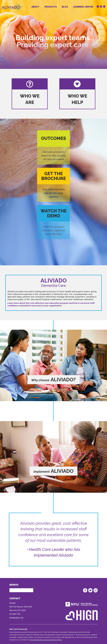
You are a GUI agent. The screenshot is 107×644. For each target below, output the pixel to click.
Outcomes (53, 138)
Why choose (40, 380)
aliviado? (63, 380)
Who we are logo (30, 84)
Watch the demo (54, 213)
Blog (65, 7)
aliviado (62, 471)
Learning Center (83, 7)
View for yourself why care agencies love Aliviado (54, 230)
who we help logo (77, 84)
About (35, 7)
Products (51, 7)
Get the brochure (54, 176)
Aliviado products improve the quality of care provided (54, 155)
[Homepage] (15, 8)
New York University (18, 629)
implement (42, 472)
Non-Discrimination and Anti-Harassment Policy (46, 640)
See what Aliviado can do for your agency (54, 193)
